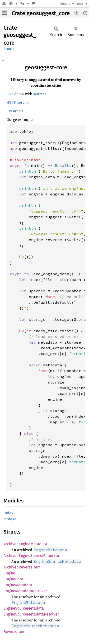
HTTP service (18, 102)
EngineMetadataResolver (25, 591)
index (8, 513)
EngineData (13, 579)
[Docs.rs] (4, 4)
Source (9, 49)
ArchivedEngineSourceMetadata (31, 556)
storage (10, 519)
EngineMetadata (18, 585)
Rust (80, 4)
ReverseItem (14, 632)
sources (40, 94)
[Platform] (25, 4)
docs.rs (65, 4)
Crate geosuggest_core (41, 13)
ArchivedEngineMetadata (25, 544)
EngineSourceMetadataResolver (31, 614)
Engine (9, 573)
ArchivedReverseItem (22, 567)
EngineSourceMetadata (24, 608)
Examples (15, 111)
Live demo (15, 94)
